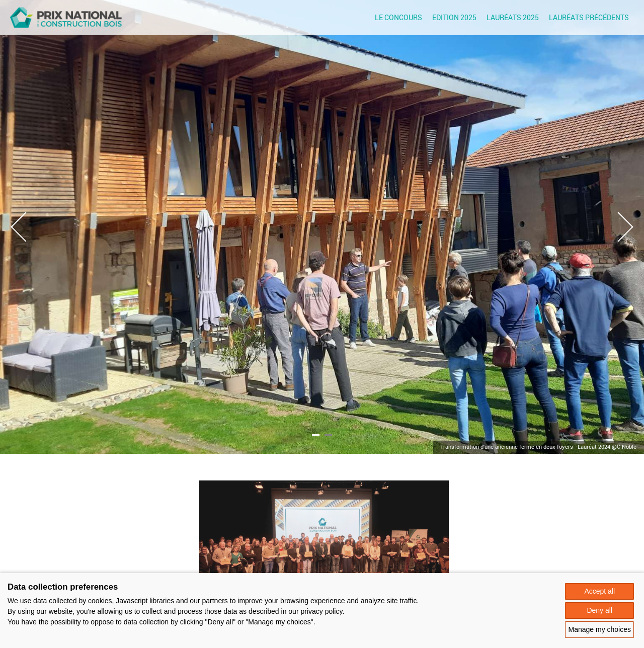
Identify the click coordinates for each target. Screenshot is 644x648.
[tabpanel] (322, 227)
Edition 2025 (454, 17)
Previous (26, 232)
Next (618, 232)
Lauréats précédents (589, 17)
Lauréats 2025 (513, 17)
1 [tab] (316, 435)
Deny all (599, 610)
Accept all (599, 591)
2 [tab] (328, 435)
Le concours (398, 17)
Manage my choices (599, 629)
